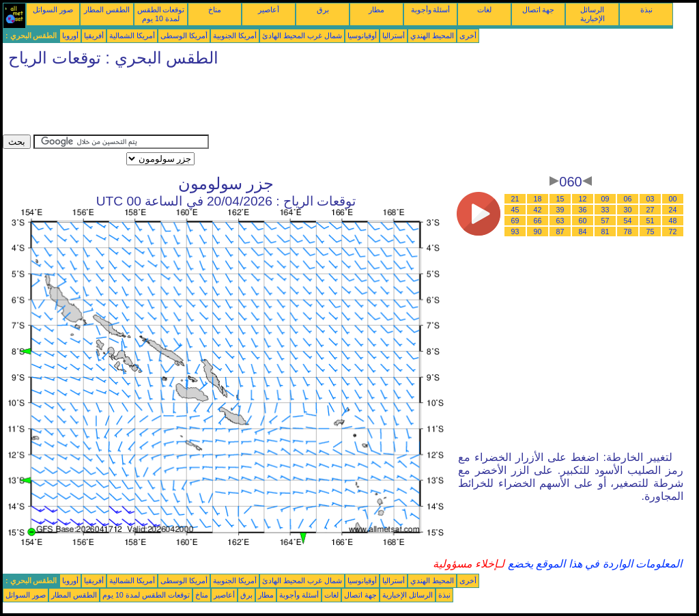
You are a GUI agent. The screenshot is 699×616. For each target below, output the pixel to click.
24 (673, 210)
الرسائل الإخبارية (593, 14)
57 (605, 221)
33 (605, 210)
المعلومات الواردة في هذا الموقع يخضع (593, 564)
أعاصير (269, 10)
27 (651, 210)
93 (515, 232)
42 (538, 210)
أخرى (468, 36)
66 (538, 221)
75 (651, 232)
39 (560, 210)
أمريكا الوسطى (184, 36)
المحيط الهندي (432, 36)
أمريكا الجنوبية (235, 36)
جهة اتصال (539, 10)
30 (628, 210)
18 (538, 199)
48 (673, 221)
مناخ (215, 10)
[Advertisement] (251, 104)
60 (583, 221)
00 (673, 199)
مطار (376, 10)
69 (515, 221)
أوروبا (70, 36)
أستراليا (394, 36)
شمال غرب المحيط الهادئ (302, 36)
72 (673, 232)
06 (628, 199)
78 (628, 232)
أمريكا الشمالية (132, 36)
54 (628, 221)
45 (515, 210)
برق (323, 10)
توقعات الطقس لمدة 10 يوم (161, 14)
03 (651, 199)
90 (538, 232)
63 (560, 221)
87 (560, 232)
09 (605, 199)
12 (583, 199)
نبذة (646, 10)
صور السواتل (53, 10)
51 (651, 221)
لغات (484, 10)
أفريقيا (94, 36)
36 (583, 210)
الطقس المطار (107, 10)
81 (605, 232)
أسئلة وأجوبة (431, 10)
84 (583, 232)
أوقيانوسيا (362, 36)
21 (515, 199)
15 (560, 199)
